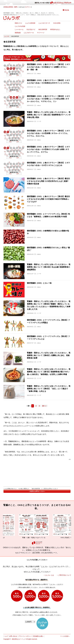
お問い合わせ (13, 636)
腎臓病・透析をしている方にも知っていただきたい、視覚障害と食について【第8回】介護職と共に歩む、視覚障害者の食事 (49, 355)
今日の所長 (57, 23)
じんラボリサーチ (44, 23)
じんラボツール (29, 33)
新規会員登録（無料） (11, 7)
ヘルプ (6, 636)
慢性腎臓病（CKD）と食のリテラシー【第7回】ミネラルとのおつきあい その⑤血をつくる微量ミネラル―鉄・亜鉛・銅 (48, 67)
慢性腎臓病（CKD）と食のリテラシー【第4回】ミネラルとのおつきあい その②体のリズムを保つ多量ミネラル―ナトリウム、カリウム (48, 149)
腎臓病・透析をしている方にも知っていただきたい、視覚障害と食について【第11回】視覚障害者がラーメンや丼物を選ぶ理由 (49, 115)
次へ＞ (44, 406)
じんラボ (6, 36)
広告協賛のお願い (38, 636)
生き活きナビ (31, 29)
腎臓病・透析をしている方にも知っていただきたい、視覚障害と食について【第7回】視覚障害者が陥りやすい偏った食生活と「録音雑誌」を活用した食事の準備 (49, 372)
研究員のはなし (55, 29)
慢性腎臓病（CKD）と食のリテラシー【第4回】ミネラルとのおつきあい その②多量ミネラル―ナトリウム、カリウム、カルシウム (48, 133)
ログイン (28, 7)
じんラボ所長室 (30, 23)
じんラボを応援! (20, 26)
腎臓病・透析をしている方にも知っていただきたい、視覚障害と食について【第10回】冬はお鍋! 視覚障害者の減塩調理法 (49, 267)
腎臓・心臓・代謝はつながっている (38, 526)
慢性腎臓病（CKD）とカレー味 (39, 283)
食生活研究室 (43, 29)
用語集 (67, 10)
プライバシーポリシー (25, 636)
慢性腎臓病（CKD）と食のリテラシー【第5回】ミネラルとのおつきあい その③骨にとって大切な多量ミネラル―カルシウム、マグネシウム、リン (48, 99)
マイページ (41, 33)
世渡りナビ (18, 23)
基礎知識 (18, 33)
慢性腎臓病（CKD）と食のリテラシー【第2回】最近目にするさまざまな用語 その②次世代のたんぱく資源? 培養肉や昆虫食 (48, 181)
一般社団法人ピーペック (18, 639)
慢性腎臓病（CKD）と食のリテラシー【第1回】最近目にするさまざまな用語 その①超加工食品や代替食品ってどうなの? (48, 199)
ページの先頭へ (65, 636)
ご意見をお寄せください (37, 491)
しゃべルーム (19, 29)
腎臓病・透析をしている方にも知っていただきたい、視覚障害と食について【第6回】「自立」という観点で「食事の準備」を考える (49, 389)
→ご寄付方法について (64, 575)
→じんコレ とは (49, 575)
